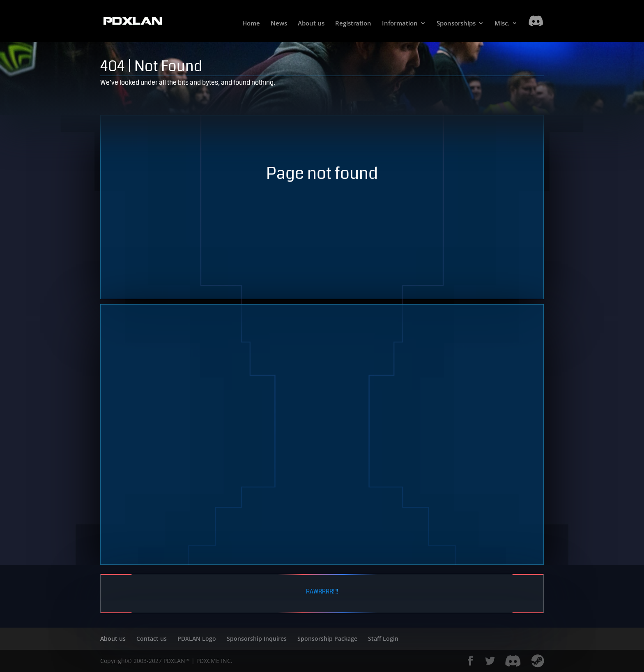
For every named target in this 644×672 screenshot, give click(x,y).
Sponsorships (456, 24)
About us (311, 24)
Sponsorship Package (327, 639)
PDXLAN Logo (197, 639)
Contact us (152, 639)
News (279, 24)
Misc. (502, 24)
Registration (353, 24)
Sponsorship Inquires (257, 639)
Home (251, 24)
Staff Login (383, 639)
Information (400, 24)
